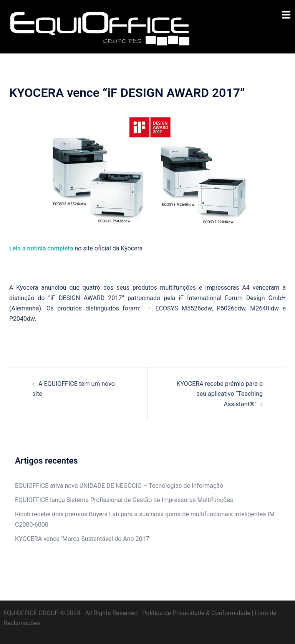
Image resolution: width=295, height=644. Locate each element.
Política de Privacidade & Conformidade (196, 613)
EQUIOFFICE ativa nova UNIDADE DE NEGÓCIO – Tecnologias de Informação (119, 486)
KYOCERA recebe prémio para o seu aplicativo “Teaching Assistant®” (220, 394)
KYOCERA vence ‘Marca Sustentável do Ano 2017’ (83, 539)
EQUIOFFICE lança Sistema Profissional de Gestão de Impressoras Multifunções (124, 500)
